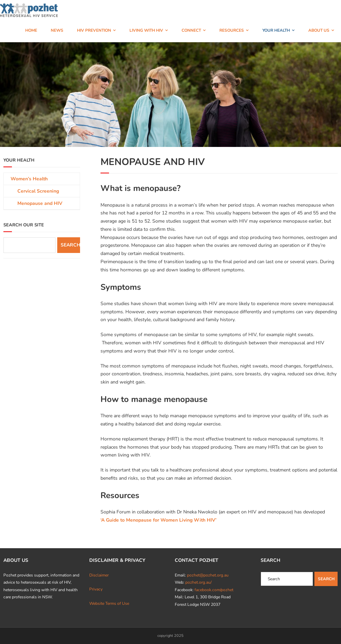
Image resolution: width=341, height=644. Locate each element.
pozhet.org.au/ (198, 582)
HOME (31, 30)
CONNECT (191, 30)
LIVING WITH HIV (146, 30)
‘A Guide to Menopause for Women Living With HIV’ (158, 520)
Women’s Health (29, 179)
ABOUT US (319, 30)
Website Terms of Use (109, 603)
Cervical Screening (38, 191)
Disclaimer (99, 575)
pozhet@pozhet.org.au (208, 575)
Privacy (96, 589)
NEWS (57, 30)
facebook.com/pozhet (214, 590)
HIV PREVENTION (94, 30)
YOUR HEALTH (276, 30)
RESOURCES (232, 30)
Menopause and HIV (40, 203)
